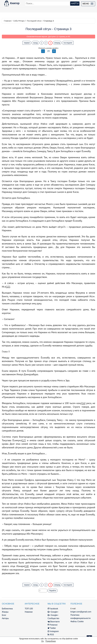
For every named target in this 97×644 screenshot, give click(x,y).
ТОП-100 (29, 609)
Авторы (5, 618)
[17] (24, 440)
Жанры (5, 612)
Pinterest (53, 625)
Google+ (53, 612)
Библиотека (7, 609)
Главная (7, 21)
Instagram (53, 631)
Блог (4, 615)
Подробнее (51, 641)
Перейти (53, 591)
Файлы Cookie (77, 621)
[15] (8, 287)
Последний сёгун (34, 21)
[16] (83, 403)
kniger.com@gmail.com (81, 612)
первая (27, 43)
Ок (42, 641)
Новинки (29, 612)
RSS (51, 635)
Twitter (52, 628)
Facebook (53, 609)
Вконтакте (54, 622)
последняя (68, 43)
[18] (27, 566)
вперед (57, 43)
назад (35, 43)
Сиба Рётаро (19, 21)
